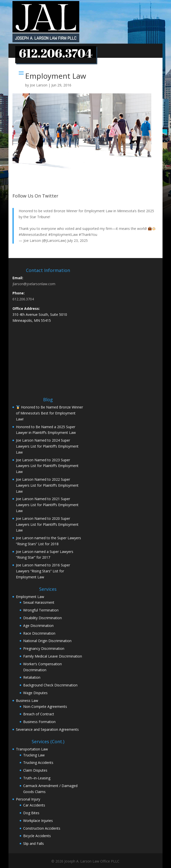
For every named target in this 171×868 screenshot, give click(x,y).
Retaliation (32, 677)
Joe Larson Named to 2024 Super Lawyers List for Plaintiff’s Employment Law (47, 446)
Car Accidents (34, 805)
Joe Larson (39, 85)
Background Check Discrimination (50, 685)
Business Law (27, 701)
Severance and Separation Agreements (47, 729)
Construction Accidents (42, 828)
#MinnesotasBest (33, 234)
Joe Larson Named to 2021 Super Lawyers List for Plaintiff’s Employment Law (47, 505)
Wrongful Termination (41, 610)
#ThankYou (88, 234)
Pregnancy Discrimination (44, 648)
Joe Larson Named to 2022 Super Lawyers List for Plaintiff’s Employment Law (47, 485)
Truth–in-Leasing (37, 778)
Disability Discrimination (43, 618)
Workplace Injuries (38, 821)
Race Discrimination (39, 633)
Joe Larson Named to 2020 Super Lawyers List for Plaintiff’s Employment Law (47, 524)
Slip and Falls (34, 843)
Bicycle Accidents (37, 836)
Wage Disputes (35, 693)
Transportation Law (32, 749)
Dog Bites (31, 813)
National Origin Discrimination (47, 641)
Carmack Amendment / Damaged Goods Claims (50, 789)
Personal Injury (28, 799)
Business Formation (39, 722)
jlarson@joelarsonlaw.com (34, 284)
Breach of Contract (39, 714)
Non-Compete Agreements (45, 706)
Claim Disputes (35, 770)
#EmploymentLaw (63, 234)
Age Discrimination (38, 626)
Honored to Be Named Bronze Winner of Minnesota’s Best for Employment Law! (49, 413)
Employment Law (30, 597)
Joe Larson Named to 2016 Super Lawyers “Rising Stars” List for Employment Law (43, 571)
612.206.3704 (23, 299)
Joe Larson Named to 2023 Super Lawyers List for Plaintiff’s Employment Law (47, 466)
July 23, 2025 (78, 240)
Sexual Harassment (39, 602)
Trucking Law (34, 755)
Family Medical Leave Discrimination (53, 656)
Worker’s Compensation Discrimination (43, 667)
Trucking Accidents (38, 763)
